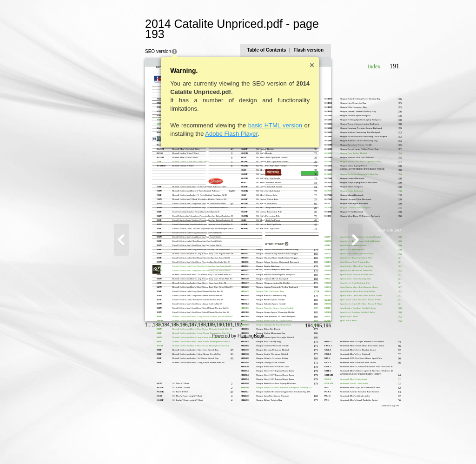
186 (139, 443)
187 (148, 443)
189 (166, 443)
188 (157, 443)
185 (129, 443)
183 (111, 443)
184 (121, 443)
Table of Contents (312, 40)
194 (354, 444)
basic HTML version (231, 115)
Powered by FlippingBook (238, 454)
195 (363, 444)
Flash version (354, 40)
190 (175, 443)
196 (373, 444)
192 (193, 443)
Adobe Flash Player (186, 123)
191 (184, 443)
